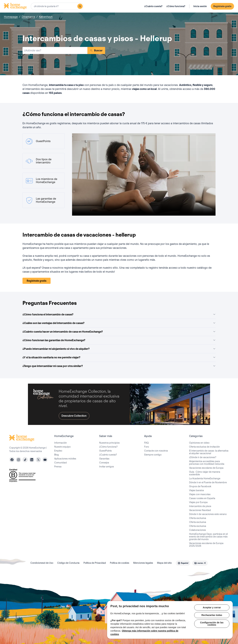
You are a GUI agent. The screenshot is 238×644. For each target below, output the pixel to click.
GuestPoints (105, 451)
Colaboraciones (198, 530)
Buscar (96, 50)
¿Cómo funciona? (176, 6)
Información (60, 443)
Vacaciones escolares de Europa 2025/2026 (206, 545)
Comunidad (60, 463)
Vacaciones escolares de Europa (206, 468)
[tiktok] (25, 460)
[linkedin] (32, 460)
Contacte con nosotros (156, 451)
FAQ (146, 443)
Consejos (104, 463)
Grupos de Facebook (200, 486)
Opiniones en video (199, 443)
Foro (147, 447)
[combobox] (57, 6)
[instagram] (19, 460)
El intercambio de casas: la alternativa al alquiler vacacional (209, 452)
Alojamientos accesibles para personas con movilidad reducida (207, 463)
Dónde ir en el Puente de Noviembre (208, 482)
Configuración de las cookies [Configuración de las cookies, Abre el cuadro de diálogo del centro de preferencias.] (212, 624)
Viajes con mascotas (200, 494)
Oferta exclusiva (198, 518)
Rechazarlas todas (212, 615)
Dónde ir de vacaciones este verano (208, 514)
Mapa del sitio (164, 563)
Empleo (58, 451)
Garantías (104, 459)
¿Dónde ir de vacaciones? (203, 457)
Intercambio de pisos (200, 506)
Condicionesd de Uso (42, 563)
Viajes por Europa (198, 502)
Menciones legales (143, 563)
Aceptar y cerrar (212, 607)
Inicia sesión (200, 6)
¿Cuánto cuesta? (153, 6)
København (46, 17)
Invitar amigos (107, 467)
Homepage (11, 17)
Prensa (58, 467)
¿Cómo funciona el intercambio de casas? (119, 314)
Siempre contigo (153, 455)
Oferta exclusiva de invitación (204, 447)
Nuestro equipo (62, 447)
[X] (38, 460)
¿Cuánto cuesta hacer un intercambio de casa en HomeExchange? (119, 332)
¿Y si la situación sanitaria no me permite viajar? (119, 357)
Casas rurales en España (202, 498)
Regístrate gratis (222, 6)
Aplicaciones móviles (65, 459)
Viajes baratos (197, 490)
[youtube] (45, 460)
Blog (57, 455)
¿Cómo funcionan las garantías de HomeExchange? (119, 340)
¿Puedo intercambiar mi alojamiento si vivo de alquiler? (119, 349)
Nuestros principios (109, 443)
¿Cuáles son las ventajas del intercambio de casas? (119, 323)
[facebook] (12, 460)
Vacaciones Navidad (200, 510)
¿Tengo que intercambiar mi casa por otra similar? (119, 366)
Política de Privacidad (95, 563)
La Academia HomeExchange (205, 478)
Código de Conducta (68, 563)
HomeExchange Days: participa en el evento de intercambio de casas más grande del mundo (208, 537)
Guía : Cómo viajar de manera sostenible (205, 473)
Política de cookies (120, 563)
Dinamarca (28, 17)
